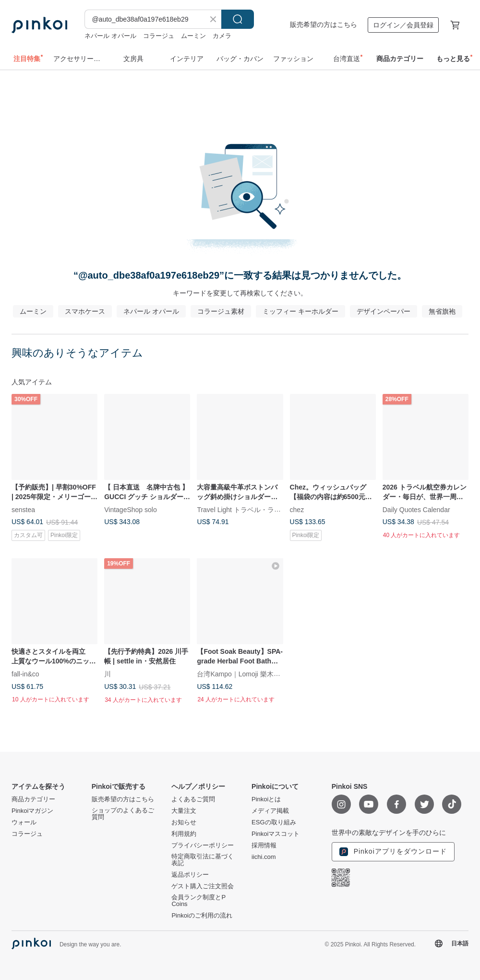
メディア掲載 (270, 811)
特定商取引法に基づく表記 (203, 860)
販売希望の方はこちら (324, 24)
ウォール (24, 822)
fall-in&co (25, 674)
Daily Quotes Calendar (416, 510)
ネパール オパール (110, 36)
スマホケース (85, 311)
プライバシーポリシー (203, 845)
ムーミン (193, 36)
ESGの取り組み (274, 822)
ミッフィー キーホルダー (300, 311)
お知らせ (184, 822)
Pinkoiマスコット (276, 834)
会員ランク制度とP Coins (198, 901)
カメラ (222, 36)
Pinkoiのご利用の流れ (202, 916)
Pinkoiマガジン (32, 811)
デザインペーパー (384, 311)
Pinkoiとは (266, 799)
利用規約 (184, 834)
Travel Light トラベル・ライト (242, 510)
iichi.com (264, 857)
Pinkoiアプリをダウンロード (393, 852)
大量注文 (184, 811)
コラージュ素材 (221, 311)
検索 (238, 19)
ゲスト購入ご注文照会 (203, 886)
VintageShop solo (131, 510)
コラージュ (159, 36)
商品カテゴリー (33, 799)
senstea (23, 510)
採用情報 (264, 845)
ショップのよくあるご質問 (123, 814)
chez (297, 510)
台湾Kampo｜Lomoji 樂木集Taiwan (249, 674)
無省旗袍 (442, 311)
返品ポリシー (190, 875)
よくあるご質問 (193, 799)
